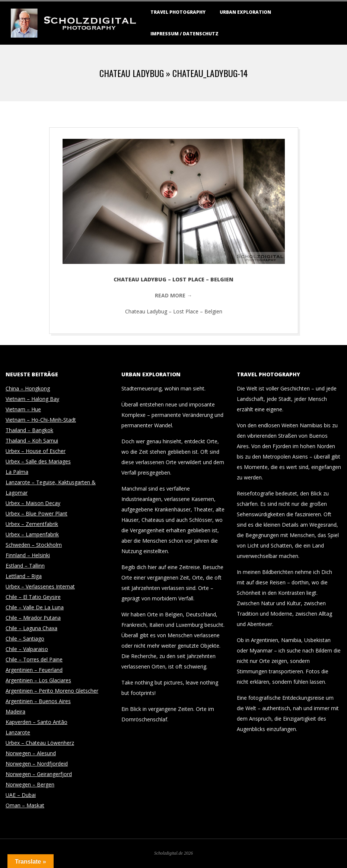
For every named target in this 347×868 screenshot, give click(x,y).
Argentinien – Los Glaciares (38, 680)
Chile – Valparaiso (27, 649)
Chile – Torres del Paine (34, 659)
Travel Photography (178, 12)
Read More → (173, 295)
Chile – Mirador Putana (33, 618)
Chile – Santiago (25, 639)
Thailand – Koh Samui (32, 441)
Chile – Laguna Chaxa (31, 628)
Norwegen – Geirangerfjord (39, 774)
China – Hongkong (28, 388)
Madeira (15, 711)
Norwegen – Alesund (31, 753)
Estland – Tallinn (25, 566)
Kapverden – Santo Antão (36, 722)
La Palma (17, 472)
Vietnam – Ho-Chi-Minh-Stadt (41, 420)
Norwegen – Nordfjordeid (37, 764)
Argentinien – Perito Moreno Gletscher (52, 691)
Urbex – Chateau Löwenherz (40, 743)
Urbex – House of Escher (36, 451)
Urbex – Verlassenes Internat (40, 586)
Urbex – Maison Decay (33, 503)
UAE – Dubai (21, 795)
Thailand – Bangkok (29, 430)
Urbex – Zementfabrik (32, 524)
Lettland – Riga (24, 576)
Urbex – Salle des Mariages (38, 461)
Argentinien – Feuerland (34, 670)
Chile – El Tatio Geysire (33, 597)
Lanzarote (18, 732)
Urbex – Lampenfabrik (32, 534)
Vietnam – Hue (23, 409)
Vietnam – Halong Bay (32, 399)
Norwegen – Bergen (30, 784)
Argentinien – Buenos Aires (38, 701)
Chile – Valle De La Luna (35, 607)
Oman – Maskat (25, 805)
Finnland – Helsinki (28, 555)
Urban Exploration (245, 12)
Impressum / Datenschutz (184, 34)
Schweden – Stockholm (34, 545)
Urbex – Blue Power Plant (36, 513)
